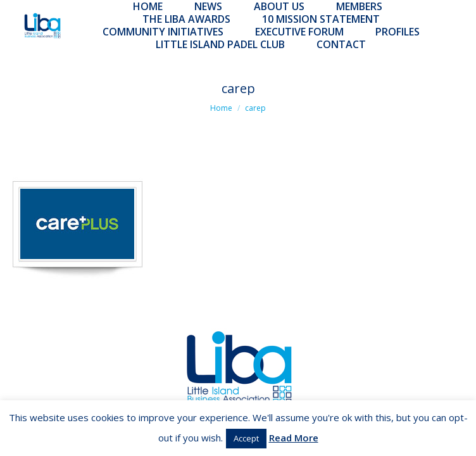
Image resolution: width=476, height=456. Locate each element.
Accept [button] (246, 438)
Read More (294, 438)
